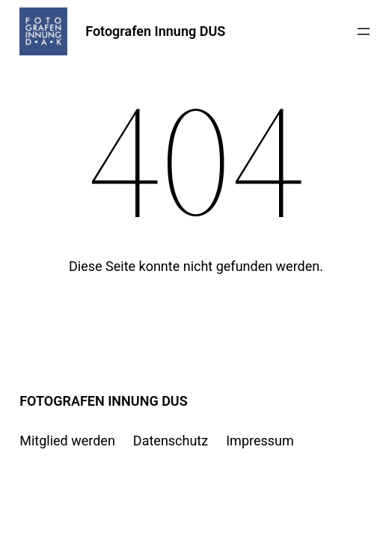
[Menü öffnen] (364, 31)
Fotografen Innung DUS (155, 31)
